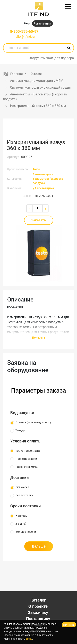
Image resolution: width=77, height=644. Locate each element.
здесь (29, 639)
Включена (22, 487)
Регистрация (42, 23)
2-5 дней (21, 524)
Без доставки (24, 495)
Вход (27, 23)
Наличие (21, 516)
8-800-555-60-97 (24, 31)
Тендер (20, 430)
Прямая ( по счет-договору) (34, 422)
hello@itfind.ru (24, 37)
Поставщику (38, 619)
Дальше (39, 546)
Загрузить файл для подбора (51, 58)
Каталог (38, 600)
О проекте (38, 606)
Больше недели (26, 532)
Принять (69, 625)
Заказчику (38, 612)
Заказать (38, 220)
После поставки (26, 459)
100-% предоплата (28, 451)
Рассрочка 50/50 (27, 467)
